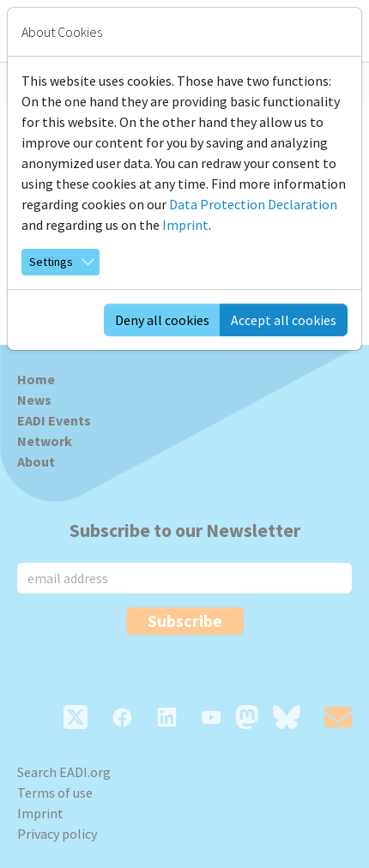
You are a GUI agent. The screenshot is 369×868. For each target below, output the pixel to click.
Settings (51, 262)
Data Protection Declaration (253, 204)
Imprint (185, 225)
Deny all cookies (162, 320)
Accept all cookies (284, 320)
